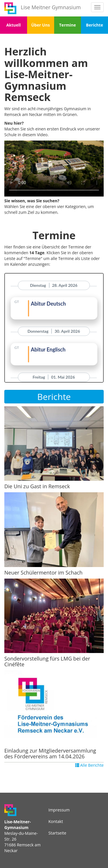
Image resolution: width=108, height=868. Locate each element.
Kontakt (56, 821)
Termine (67, 25)
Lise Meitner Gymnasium (51, 7)
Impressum (59, 810)
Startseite (57, 833)
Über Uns (40, 25)
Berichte (95, 25)
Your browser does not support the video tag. (54, 169)
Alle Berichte (89, 765)
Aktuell (14, 25)
